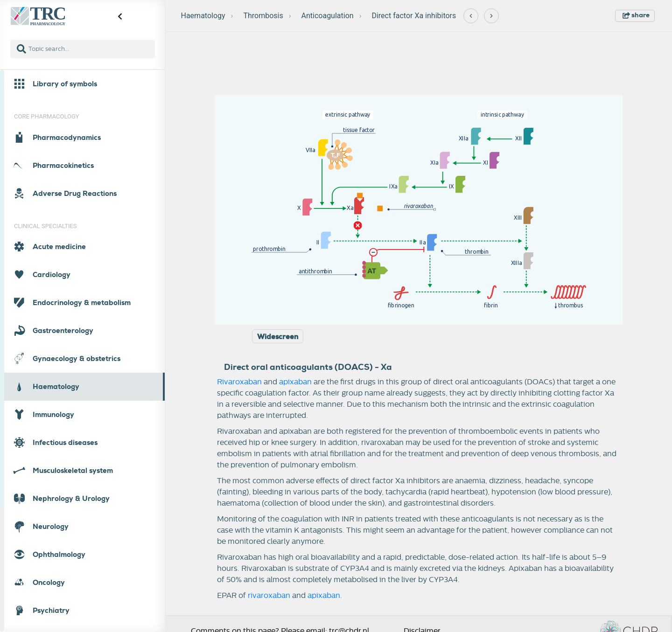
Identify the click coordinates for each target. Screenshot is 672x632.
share (636, 15)
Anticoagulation (328, 16)
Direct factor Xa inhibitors (414, 16)
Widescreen (278, 337)
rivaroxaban (269, 596)
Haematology (203, 16)
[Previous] (471, 16)
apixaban (295, 382)
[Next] (491, 16)
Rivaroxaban (239, 382)
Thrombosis (263, 16)
